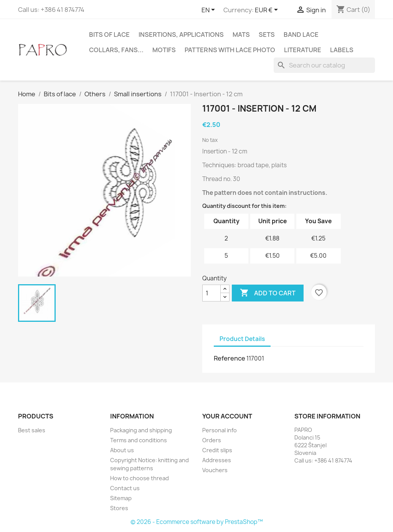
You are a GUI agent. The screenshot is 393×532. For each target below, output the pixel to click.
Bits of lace (109, 35)
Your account (227, 416)
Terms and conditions (139, 440)
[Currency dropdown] (268, 10)
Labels (342, 50)
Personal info (220, 430)
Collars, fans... (116, 50)
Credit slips (217, 450)
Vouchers (215, 470)
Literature (303, 50)
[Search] (324, 65)
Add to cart (268, 293)
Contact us (125, 488)
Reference (230, 358)
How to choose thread (140, 478)
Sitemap (121, 498)
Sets (267, 35)
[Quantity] (211, 293)
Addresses (217, 460)
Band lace (301, 35)
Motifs (164, 50)
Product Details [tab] (242, 339)
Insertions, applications (181, 35)
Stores (119, 508)
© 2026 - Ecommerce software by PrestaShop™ (197, 522)
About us (122, 450)
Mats (241, 35)
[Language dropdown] (210, 10)
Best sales (32, 430)
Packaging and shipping (141, 430)
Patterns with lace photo (230, 50)
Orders (212, 440)
